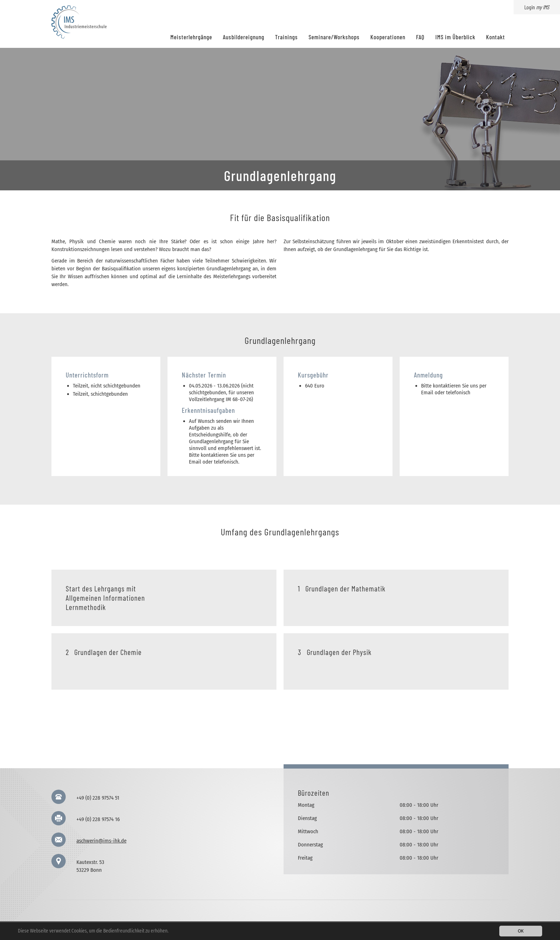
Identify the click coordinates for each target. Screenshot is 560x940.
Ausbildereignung (244, 37)
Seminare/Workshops (334, 37)
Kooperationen (388, 37)
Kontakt (496, 37)
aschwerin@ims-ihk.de (101, 841)
